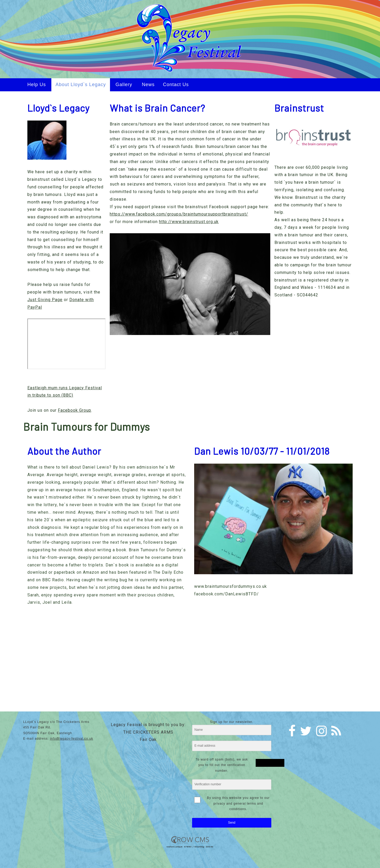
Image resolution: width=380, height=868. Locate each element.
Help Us (37, 85)
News (148, 85)
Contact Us (176, 85)
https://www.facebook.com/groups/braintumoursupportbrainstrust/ (179, 214)
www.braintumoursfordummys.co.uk (231, 586)
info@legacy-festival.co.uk (72, 739)
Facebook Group (75, 410)
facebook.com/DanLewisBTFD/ (226, 594)
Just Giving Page (45, 300)
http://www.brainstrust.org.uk (189, 222)
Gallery (124, 85)
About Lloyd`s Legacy (81, 85)
